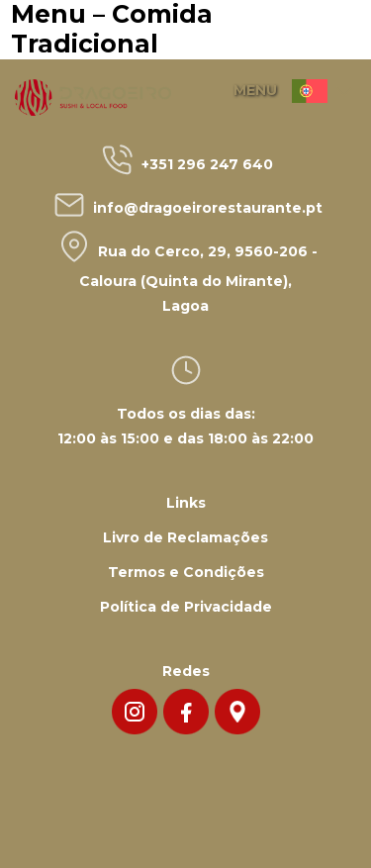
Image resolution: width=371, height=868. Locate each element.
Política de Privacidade (186, 607)
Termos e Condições (186, 572)
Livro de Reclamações (185, 537)
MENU (255, 90)
